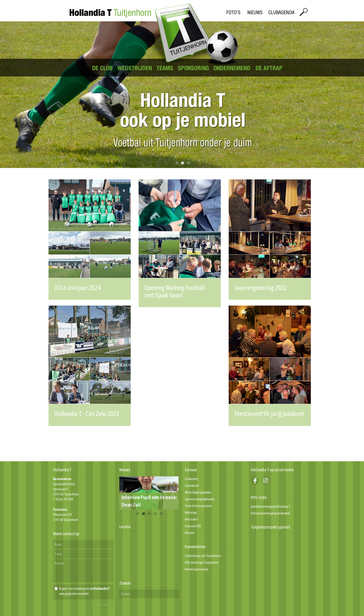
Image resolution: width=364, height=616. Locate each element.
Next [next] (309, 122)
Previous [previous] (55, 122)
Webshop (191, 513)
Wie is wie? (191, 519)
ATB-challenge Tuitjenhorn (202, 563)
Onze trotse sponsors (198, 506)
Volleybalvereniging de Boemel (270, 513)
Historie (190, 533)
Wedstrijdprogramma (198, 492)
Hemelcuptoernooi (197, 569)
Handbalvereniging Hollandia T (271, 507)
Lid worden (191, 479)
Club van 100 (193, 526)
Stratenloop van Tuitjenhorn (203, 556)
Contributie (192, 486)
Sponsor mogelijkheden (200, 499)
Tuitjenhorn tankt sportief (270, 527)
